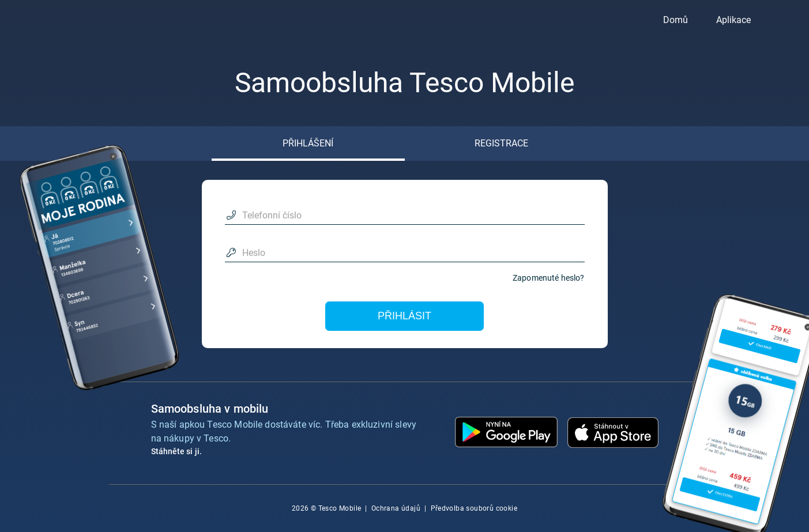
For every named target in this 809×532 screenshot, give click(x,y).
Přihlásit (404, 316)
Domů (676, 20)
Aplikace (733, 20)
